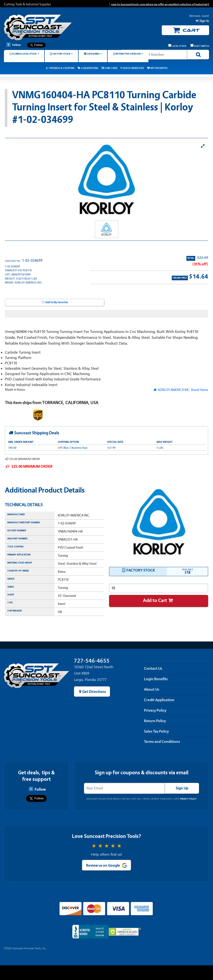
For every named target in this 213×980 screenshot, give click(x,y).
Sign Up (182, 788)
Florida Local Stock (24, 54)
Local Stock (177, 46)
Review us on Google (103, 865)
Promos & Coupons (62, 68)
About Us (152, 689)
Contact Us (153, 669)
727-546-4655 (92, 661)
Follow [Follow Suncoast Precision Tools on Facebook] (14, 45)
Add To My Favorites (56, 302)
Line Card (111, 68)
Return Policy (155, 721)
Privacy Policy (155, 710)
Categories (93, 54)
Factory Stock (62, 54)
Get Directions (94, 692)
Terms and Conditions (162, 742)
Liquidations (90, 68)
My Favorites (159, 68)
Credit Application (159, 700)
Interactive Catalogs (128, 54)
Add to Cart (155, 600)
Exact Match (200, 46)
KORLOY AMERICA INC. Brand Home (183, 390)
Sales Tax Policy (156, 731)
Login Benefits (156, 679)
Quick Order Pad (133, 68)
